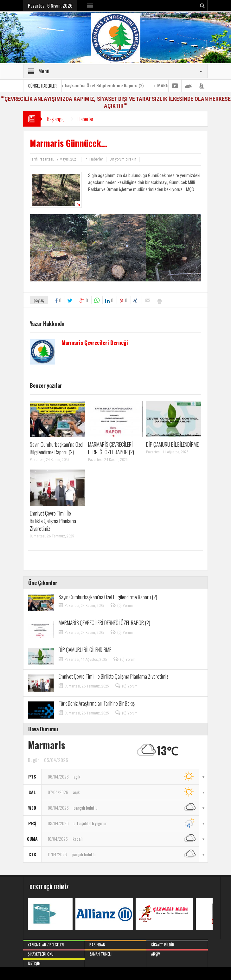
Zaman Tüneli (115, 953)
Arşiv (177, 953)
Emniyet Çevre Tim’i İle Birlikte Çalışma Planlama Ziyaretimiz (53, 521)
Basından (115, 944)
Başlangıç (56, 119)
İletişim (54, 962)
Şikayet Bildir (177, 944)
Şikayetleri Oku (54, 953)
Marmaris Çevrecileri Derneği (95, 343)
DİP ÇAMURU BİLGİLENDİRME (172, 444)
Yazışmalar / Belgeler (54, 944)
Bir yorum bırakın (123, 159)
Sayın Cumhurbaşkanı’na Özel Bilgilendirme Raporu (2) (99, 86)
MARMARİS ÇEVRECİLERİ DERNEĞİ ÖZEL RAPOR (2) (111, 448)
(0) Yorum (125, 606)
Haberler (86, 119)
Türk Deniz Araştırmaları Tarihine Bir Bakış (97, 703)
